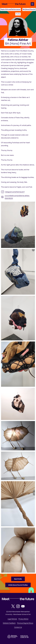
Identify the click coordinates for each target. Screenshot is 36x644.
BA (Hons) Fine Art (29, 9)
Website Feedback (9, 623)
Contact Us (18, 627)
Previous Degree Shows (25, 623)
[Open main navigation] (32, 4)
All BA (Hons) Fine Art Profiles (18, 585)
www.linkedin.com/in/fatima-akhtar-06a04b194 (17, 197)
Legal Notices (12, 619)
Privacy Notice (23, 619)
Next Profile (18, 579)
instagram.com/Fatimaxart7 (15, 192)
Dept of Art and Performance (11, 9)
